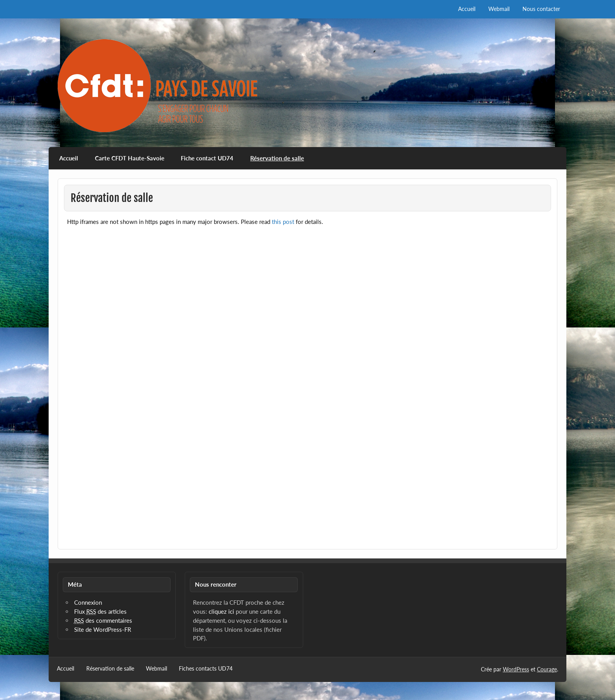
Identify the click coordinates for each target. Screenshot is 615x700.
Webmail (499, 9)
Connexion (88, 602)
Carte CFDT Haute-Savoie (130, 158)
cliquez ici (221, 611)
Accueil (467, 9)
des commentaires (103, 621)
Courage (547, 669)
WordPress (516, 669)
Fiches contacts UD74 (206, 669)
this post (283, 222)
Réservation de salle (277, 158)
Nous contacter (541, 9)
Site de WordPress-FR (103, 629)
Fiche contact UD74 (207, 158)
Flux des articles (100, 612)
